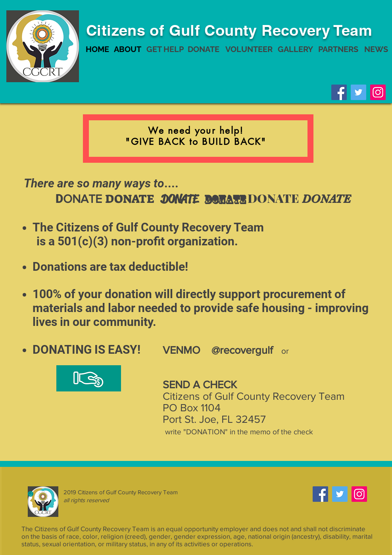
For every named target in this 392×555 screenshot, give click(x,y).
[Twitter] (358, 92)
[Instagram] (378, 92)
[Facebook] (339, 92)
